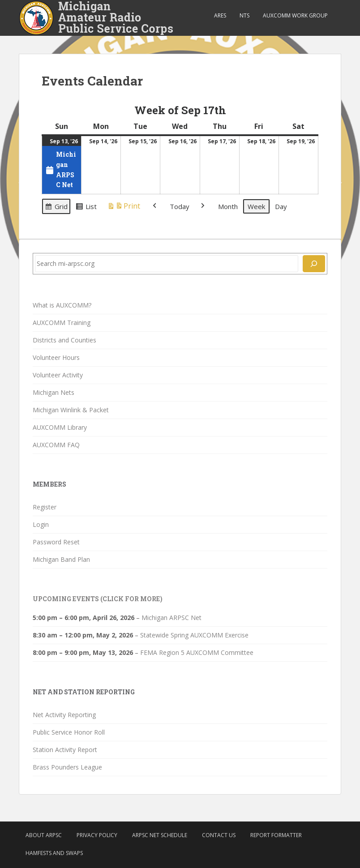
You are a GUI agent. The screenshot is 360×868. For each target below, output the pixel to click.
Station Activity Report (65, 750)
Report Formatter (276, 835)
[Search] (314, 264)
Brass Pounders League (67, 767)
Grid (56, 208)
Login (41, 524)
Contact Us (219, 835)
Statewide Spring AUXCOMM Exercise (194, 635)
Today (180, 206)
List (86, 208)
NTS (244, 15)
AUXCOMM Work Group (295, 15)
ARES (220, 15)
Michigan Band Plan (61, 559)
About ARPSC (44, 835)
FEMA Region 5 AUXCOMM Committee (197, 652)
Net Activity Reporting (64, 715)
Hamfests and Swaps (54, 853)
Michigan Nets (54, 392)
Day (281, 206)
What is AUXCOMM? (62, 305)
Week (256, 206)
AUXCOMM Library (60, 427)
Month (228, 206)
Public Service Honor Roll (69, 732)
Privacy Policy (97, 835)
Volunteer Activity (58, 375)
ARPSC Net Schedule (160, 835)
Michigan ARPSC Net (171, 618)
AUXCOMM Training (62, 323)
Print (124, 207)
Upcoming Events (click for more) (98, 599)
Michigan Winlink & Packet (71, 410)
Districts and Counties (64, 340)
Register (45, 507)
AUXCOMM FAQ (56, 445)
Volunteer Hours (56, 357)
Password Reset (56, 542)
